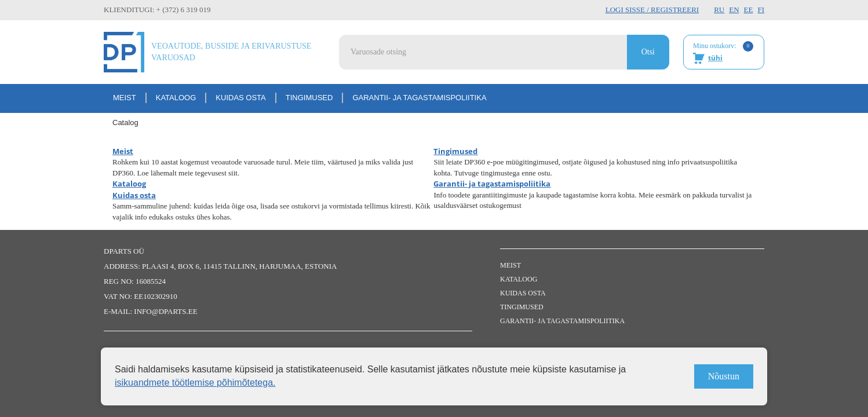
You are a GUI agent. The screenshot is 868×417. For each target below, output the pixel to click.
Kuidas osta (240, 98)
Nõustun (724, 376)
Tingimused (309, 98)
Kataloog (176, 98)
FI (761, 10)
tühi (715, 58)
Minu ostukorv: (723, 53)
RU (719, 10)
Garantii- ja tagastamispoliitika (419, 98)
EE (749, 10)
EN (734, 10)
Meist (125, 98)
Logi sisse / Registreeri (652, 10)
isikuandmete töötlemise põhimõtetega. (195, 383)
